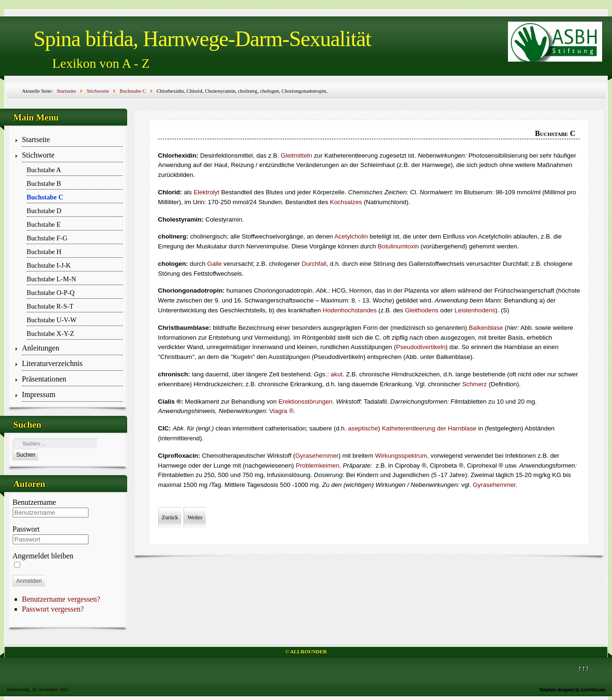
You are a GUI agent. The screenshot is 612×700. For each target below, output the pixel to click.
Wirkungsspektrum (401, 456)
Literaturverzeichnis (52, 363)
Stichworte (38, 155)
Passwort (26, 529)
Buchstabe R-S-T (50, 306)
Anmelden (29, 581)
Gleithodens (422, 310)
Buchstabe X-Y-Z (51, 334)
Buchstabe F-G (47, 238)
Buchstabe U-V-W (52, 320)
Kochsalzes (346, 202)
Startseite (36, 139)
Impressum (39, 394)
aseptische (363, 428)
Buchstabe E (44, 224)
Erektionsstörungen (305, 402)
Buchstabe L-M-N (52, 279)
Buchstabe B (44, 183)
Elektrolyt (206, 192)
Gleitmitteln (296, 155)
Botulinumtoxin (398, 246)
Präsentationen (44, 379)
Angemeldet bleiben (43, 556)
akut (336, 374)
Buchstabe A (44, 170)
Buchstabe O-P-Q (51, 293)
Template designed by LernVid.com (572, 689)
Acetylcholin (351, 236)
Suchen (26, 455)
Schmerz (475, 384)
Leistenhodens (475, 310)
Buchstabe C (45, 197)
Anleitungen (41, 348)
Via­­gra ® (282, 411)
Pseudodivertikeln (421, 347)
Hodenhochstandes (350, 310)
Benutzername (34, 502)
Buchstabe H (44, 252)
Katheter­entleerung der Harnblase (429, 428)
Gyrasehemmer (317, 456)
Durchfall (314, 264)
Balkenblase (486, 328)
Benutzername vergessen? (61, 599)
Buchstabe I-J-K (49, 265)
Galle (214, 264)
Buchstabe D (44, 211)
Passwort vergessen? (53, 609)
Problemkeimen (318, 465)
